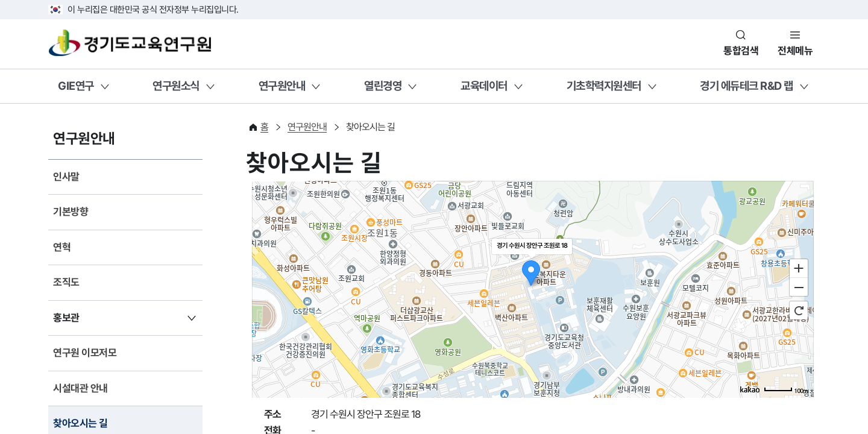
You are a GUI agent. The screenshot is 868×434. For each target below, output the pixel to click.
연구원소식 (176, 86)
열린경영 (383, 86)
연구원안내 (282, 86)
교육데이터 (484, 86)
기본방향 (71, 212)
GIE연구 (76, 86)
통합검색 (741, 51)
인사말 (66, 177)
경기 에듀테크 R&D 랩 (747, 86)
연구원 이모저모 (85, 353)
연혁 (62, 247)
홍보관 (66, 318)
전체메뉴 (795, 51)
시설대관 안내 (80, 388)
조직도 (66, 282)
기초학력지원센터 (604, 86)
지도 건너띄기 (279, 181)
